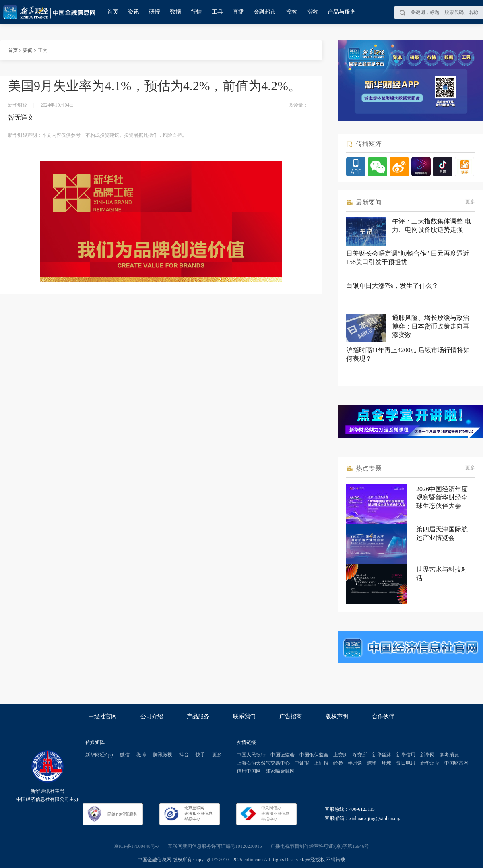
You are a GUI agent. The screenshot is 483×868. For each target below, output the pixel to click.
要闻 (28, 50)
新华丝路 (382, 755)
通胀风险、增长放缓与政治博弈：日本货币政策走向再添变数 (431, 326)
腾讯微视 (163, 755)
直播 (238, 12)
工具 (217, 12)
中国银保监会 (314, 755)
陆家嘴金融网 (280, 771)
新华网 (427, 755)
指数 (312, 12)
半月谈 (355, 763)
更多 (470, 202)
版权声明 (337, 716)
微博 (141, 755)
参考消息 (449, 755)
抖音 (184, 755)
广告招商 (291, 716)
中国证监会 (283, 755)
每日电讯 (406, 763)
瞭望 (372, 763)
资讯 (134, 12)
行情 (196, 12)
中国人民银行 (251, 755)
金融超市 (265, 12)
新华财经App (99, 755)
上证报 (321, 763)
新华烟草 (430, 763)
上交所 (341, 755)
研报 (155, 12)
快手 (200, 755)
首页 (113, 12)
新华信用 (406, 755)
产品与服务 (342, 12)
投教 (291, 12)
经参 (338, 763)
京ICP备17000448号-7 (137, 846)
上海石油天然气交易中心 (263, 763)
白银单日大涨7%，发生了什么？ (392, 286)
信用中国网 (249, 771)
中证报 (302, 763)
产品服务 (198, 716)
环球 (386, 763)
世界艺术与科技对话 (442, 574)
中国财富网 (456, 763)
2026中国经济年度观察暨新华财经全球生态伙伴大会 (442, 497)
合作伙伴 (383, 716)
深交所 (360, 755)
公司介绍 (152, 716)
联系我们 (244, 716)
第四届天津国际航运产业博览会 (442, 533)
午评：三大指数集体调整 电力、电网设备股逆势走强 (431, 225)
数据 (175, 12)
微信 (125, 755)
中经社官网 (103, 716)
